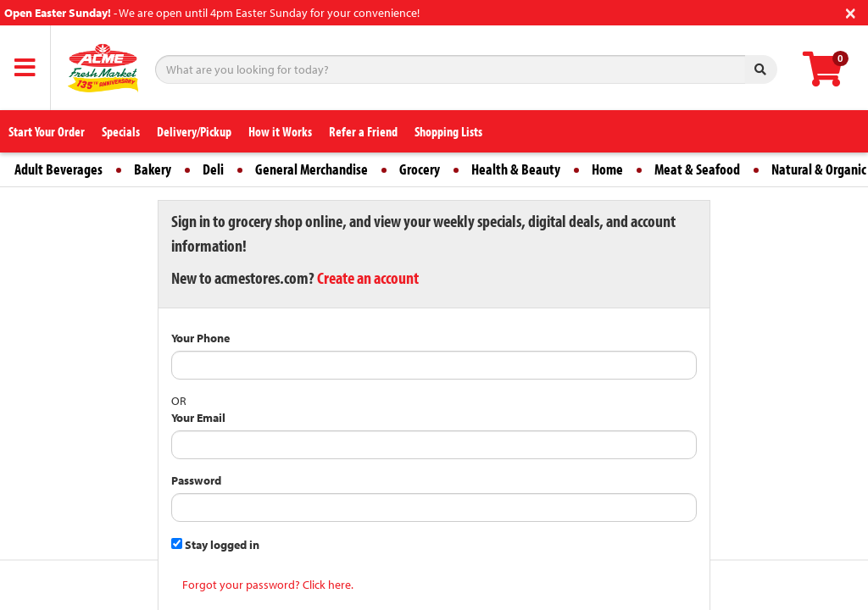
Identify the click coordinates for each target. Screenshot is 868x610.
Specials (121, 131)
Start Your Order (47, 131)
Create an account (368, 277)
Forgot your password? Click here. (268, 585)
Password (196, 480)
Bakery (153, 169)
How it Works (280, 131)
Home (607, 169)
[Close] (851, 11)
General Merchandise (312, 169)
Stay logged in (215, 545)
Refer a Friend (363, 131)
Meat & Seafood (697, 169)
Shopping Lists (448, 131)
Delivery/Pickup (194, 131)
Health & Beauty (516, 169)
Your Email (198, 418)
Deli (213, 169)
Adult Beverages (58, 169)
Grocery (420, 169)
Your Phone (200, 338)
